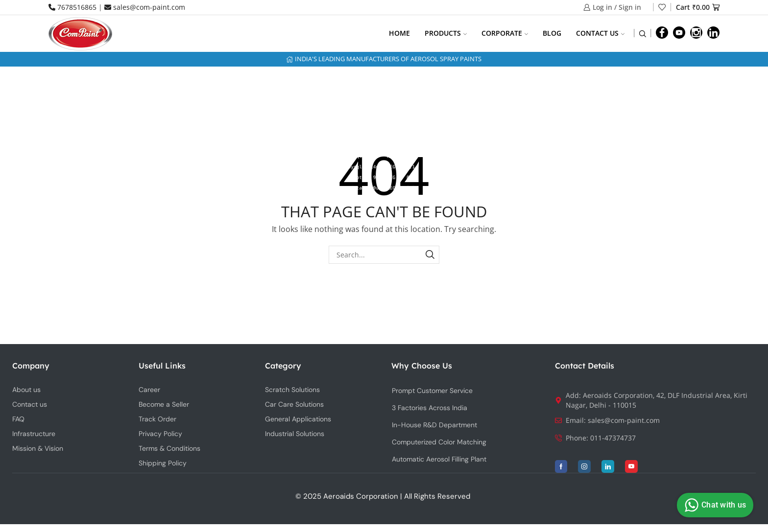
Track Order (157, 419)
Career (149, 390)
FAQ (18, 419)
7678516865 (72, 7)
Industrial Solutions (295, 434)
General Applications (298, 419)
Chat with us (714, 505)
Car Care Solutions (294, 404)
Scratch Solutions (292, 390)
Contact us (600, 33)
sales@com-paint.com (145, 7)
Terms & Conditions (169, 448)
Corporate (505, 33)
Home (399, 33)
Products (446, 33)
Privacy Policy (160, 434)
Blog (552, 33)
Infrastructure (34, 434)
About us (26, 390)
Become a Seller (164, 404)
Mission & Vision (38, 448)
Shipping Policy (163, 463)
